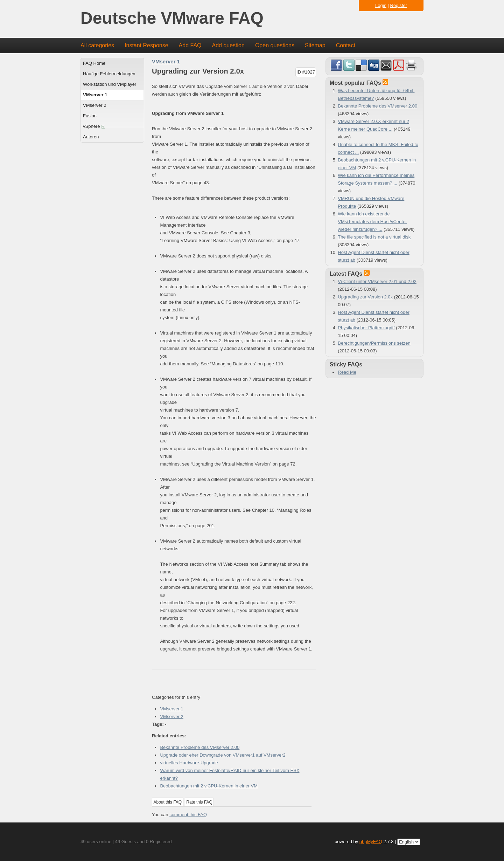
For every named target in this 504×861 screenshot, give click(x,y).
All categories (97, 45)
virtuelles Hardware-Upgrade (189, 763)
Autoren (91, 137)
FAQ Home (94, 63)
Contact (346, 45)
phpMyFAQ (371, 842)
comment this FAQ (188, 815)
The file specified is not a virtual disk (374, 237)
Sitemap (315, 45)
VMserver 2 (94, 105)
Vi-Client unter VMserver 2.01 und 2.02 (377, 281)
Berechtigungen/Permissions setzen (374, 343)
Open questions (275, 45)
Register (399, 5)
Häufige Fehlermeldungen (109, 74)
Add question (228, 45)
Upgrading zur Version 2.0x (365, 297)
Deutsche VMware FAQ (172, 18)
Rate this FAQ (199, 802)
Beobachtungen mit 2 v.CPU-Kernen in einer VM (209, 786)
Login (381, 5)
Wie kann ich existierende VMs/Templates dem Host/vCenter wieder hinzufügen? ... (372, 222)
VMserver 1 (95, 95)
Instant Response (146, 45)
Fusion (90, 116)
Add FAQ (190, 45)
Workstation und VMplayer (110, 84)
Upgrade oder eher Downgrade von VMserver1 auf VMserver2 (223, 755)
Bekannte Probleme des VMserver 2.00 (200, 747)
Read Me (347, 372)
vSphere (94, 126)
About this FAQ (168, 802)
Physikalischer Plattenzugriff (366, 328)
